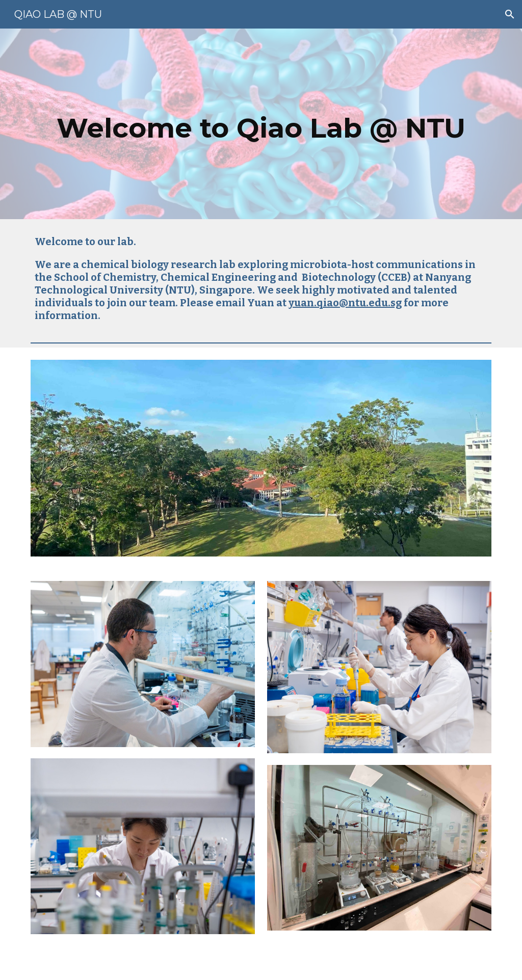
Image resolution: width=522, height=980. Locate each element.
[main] (261, 124)
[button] (510, 14)
